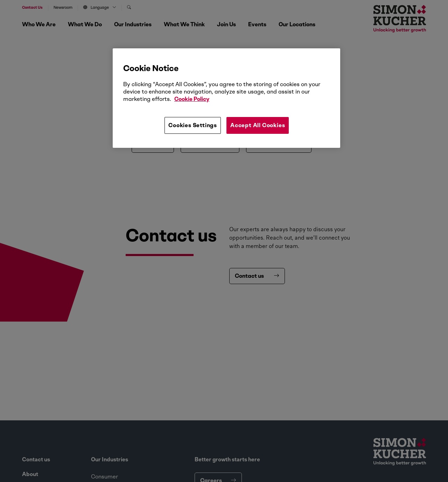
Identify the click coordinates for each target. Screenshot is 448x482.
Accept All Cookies (258, 125)
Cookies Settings (193, 125)
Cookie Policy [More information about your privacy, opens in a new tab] (192, 99)
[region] (226, 98)
